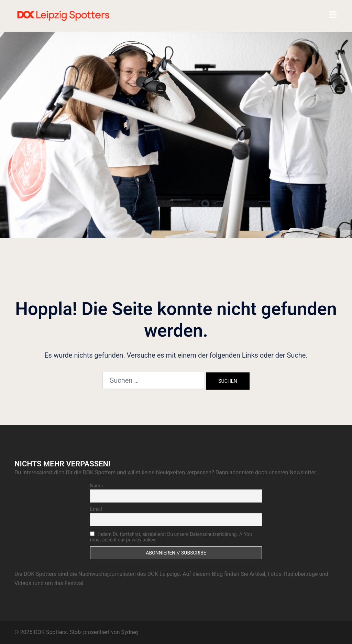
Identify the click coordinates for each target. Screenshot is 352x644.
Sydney (130, 632)
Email (96, 509)
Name (96, 486)
